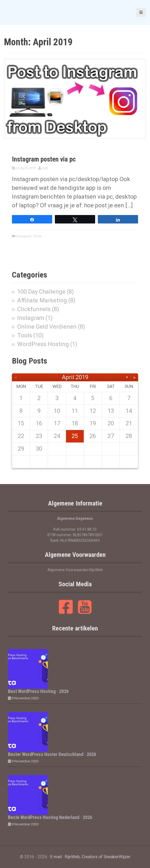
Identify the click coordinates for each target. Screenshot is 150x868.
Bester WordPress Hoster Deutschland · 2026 (52, 754)
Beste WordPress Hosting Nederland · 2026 (50, 817)
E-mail (56, 857)
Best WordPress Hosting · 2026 (38, 691)
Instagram (24, 236)
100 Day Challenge (41, 292)
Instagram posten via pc (44, 159)
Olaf (45, 168)
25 (75, 436)
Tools (37, 236)
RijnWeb (72, 857)
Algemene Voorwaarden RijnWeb (75, 570)
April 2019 (75, 377)
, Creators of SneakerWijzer (105, 857)
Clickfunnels (34, 309)
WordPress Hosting (43, 344)
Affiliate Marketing (42, 300)
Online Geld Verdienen (47, 327)
